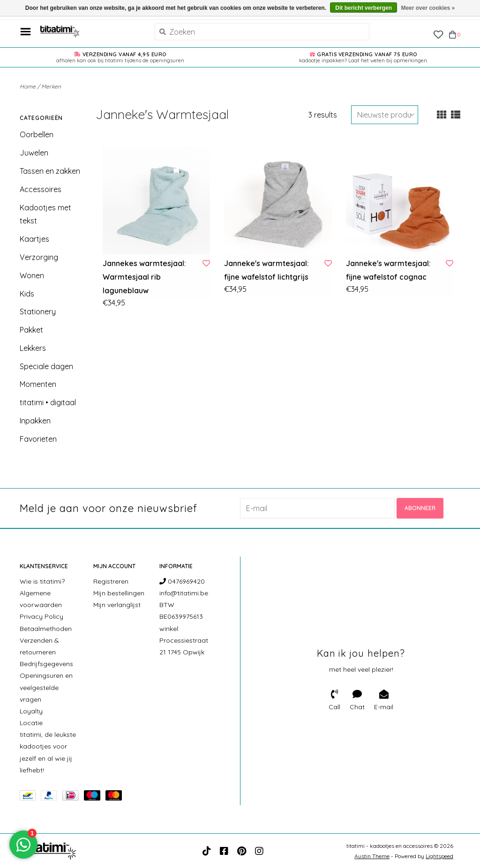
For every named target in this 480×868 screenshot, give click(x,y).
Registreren (111, 581)
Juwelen (34, 153)
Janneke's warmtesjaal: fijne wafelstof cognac (388, 270)
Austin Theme (372, 856)
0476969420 (182, 581)
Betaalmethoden (46, 629)
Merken (51, 86)
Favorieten (38, 439)
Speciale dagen (46, 366)
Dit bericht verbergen (364, 8)
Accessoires (41, 189)
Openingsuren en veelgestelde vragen (46, 687)
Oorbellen (37, 134)
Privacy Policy (41, 616)
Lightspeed (439, 856)
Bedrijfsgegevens (46, 664)
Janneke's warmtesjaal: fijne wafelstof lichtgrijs (266, 270)
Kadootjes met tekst (45, 214)
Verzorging (39, 257)
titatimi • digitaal (48, 402)
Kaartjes (34, 239)
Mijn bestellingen (119, 593)
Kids (27, 294)
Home (28, 86)
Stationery (38, 312)
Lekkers (33, 348)
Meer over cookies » (428, 8)
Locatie (31, 723)
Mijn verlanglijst (117, 605)
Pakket (31, 330)
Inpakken (35, 421)
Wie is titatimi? (42, 581)
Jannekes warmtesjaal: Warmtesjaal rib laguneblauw (144, 277)
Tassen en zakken (50, 171)
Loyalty (31, 711)
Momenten (38, 384)
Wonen (32, 275)
